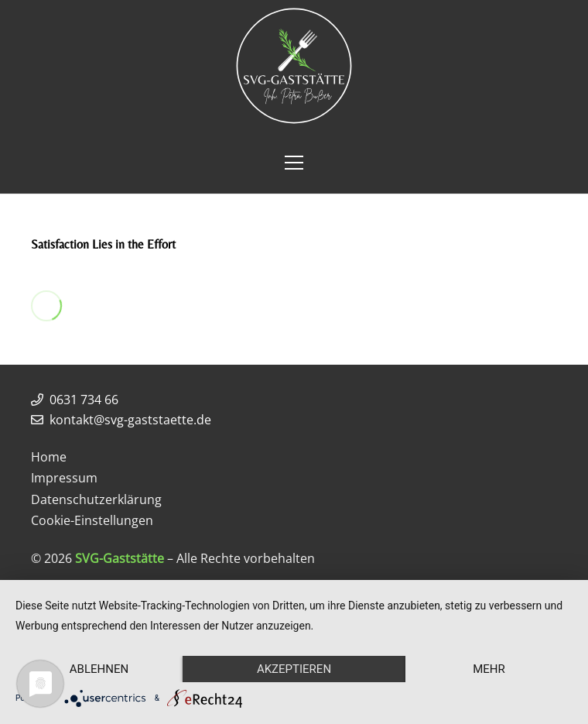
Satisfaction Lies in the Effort (103, 244)
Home (49, 457)
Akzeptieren (294, 669)
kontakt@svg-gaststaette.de (130, 420)
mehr (489, 669)
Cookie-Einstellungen (92, 520)
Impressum (64, 478)
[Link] (294, 66)
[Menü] (294, 163)
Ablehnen (99, 669)
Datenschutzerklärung (96, 499)
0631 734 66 (84, 400)
